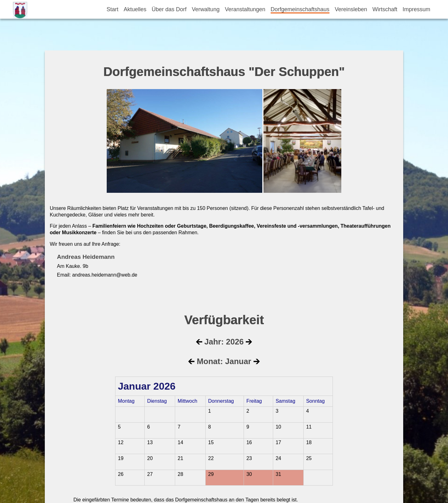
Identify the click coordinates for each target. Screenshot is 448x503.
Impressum (416, 9)
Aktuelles (135, 9)
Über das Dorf (169, 9)
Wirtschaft (385, 9)
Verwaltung (206, 9)
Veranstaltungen (245, 9)
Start (112, 9)
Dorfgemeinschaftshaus (300, 9)
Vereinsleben (351, 9)
